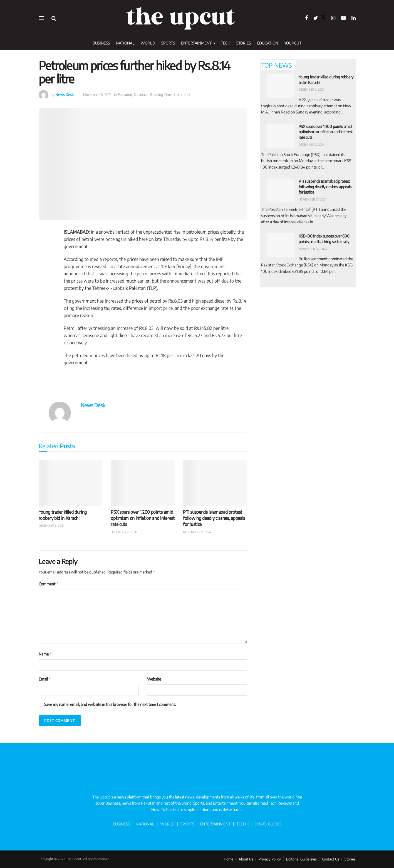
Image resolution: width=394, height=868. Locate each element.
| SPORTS (185, 824)
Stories (244, 43)
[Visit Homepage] (180, 18)
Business (101, 43)
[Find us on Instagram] (333, 18)
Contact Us (331, 859)
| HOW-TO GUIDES (264, 824)
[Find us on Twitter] (319, 18)
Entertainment (196, 43)
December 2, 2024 (52, 526)
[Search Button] (54, 18)
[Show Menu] (41, 18)
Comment (49, 584)
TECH (241, 824)
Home (229, 859)
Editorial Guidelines (301, 859)
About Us (246, 859)
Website (154, 679)
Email (45, 679)
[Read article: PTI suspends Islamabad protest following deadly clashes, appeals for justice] (215, 483)
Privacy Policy (270, 859)
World (148, 43)
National (125, 43)
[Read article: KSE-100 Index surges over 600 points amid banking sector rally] (278, 245)
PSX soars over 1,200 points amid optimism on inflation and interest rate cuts (143, 518)
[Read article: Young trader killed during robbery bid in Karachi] (71, 483)
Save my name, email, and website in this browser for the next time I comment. (110, 704)
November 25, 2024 (313, 249)
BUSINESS (121, 824)
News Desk (65, 95)
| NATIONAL (143, 824)
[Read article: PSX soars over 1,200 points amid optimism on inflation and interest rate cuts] (143, 483)
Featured (125, 95)
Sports (168, 43)
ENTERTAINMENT (215, 824)
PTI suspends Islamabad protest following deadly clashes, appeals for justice (214, 518)
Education (267, 43)
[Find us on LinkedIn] (354, 18)
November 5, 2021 (97, 95)
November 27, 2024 (197, 532)
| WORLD (165, 824)
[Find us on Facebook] (306, 18)
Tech (226, 43)
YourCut (293, 43)
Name (45, 654)
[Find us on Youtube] (343, 18)
